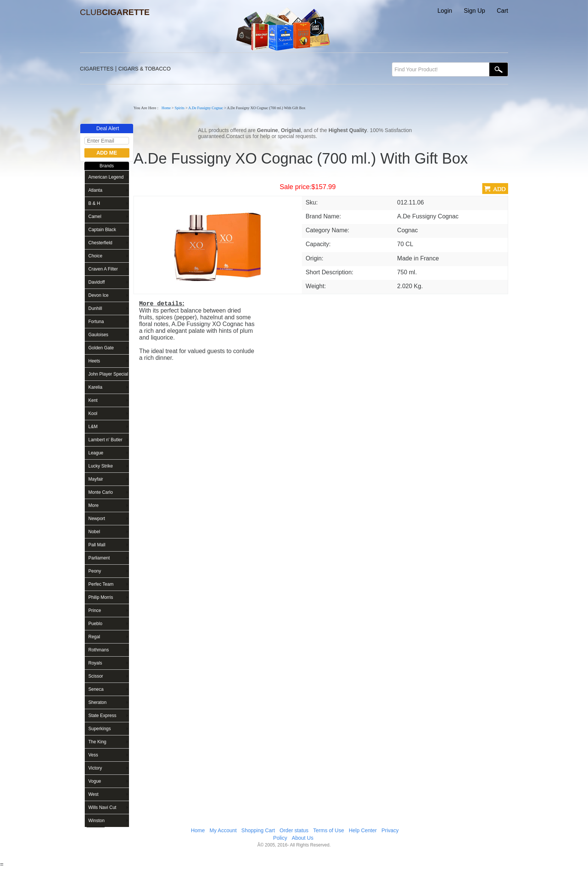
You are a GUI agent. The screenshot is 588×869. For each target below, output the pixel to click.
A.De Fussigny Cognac (206, 108)
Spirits (180, 108)
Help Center (363, 830)
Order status (294, 830)
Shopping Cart (258, 830)
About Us (303, 838)
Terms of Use (328, 830)
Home (166, 108)
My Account (223, 830)
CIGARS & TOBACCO (145, 69)
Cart (502, 11)
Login (445, 11)
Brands (106, 166)
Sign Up (475, 11)
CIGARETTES (97, 69)
